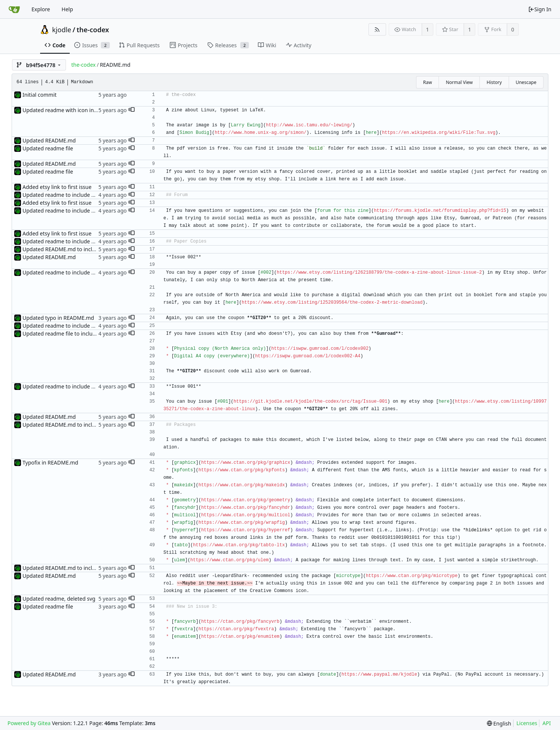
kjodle (62, 30)
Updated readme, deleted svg (59, 599)
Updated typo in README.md (58, 318)
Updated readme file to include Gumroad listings (82, 334)
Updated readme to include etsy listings (71, 195)
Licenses (527, 723)
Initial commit (40, 95)
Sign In (540, 9)
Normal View (459, 82)
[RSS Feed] (377, 29)
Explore (41, 9)
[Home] (14, 9)
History (494, 82)
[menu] (499, 723)
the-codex (93, 30)
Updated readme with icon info (61, 110)
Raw (428, 82)
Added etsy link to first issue (57, 187)
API (547, 723)
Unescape (526, 82)
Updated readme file (48, 148)
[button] (132, 110)
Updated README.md (49, 140)
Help (67, 9)
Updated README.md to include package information (88, 249)
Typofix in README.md (50, 462)
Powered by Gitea (29, 723)
